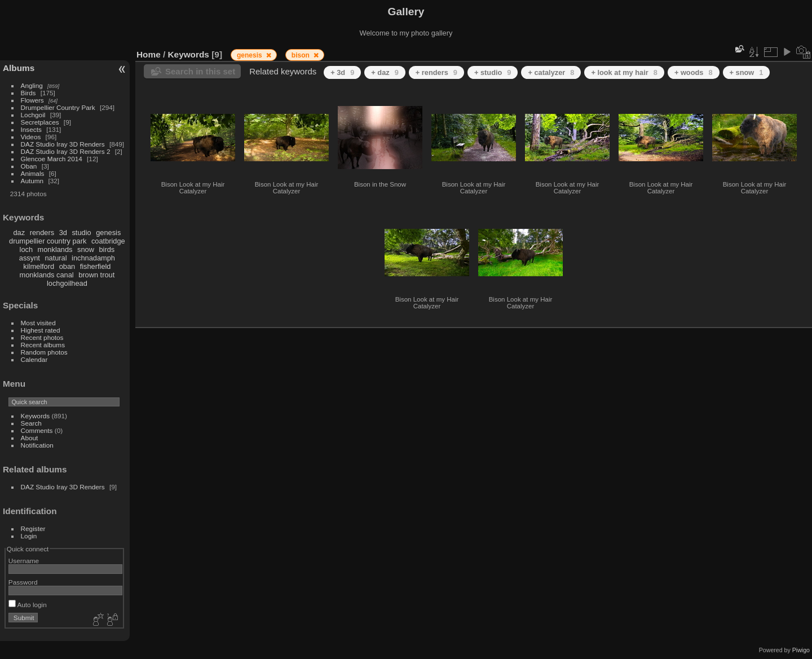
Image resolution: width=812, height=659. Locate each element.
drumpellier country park (48, 241)
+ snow (747, 72)
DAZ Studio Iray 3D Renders (63, 144)
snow (86, 249)
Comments (37, 430)
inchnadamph (93, 258)
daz (19, 233)
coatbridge (108, 241)
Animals (33, 173)
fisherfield (96, 266)
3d (63, 233)
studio (81, 233)
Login (29, 536)
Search (31, 423)
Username (24, 561)
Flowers (32, 100)
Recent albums (43, 345)
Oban (29, 166)
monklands (55, 249)
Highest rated (41, 330)
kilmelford (39, 266)
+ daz (385, 72)
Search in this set (200, 71)
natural (56, 258)
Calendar (34, 359)
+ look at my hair (624, 72)
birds (107, 249)
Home (149, 54)
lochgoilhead (67, 283)
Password (23, 582)
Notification (37, 445)
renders (42, 233)
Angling (32, 85)
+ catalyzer (551, 72)
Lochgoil (33, 115)
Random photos (44, 352)
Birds (28, 93)
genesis (108, 233)
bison (301, 55)
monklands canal (47, 275)
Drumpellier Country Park (58, 107)
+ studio (493, 72)
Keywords (36, 416)
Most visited (38, 323)
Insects (31, 129)
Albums (19, 68)
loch (26, 249)
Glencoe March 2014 (52, 159)
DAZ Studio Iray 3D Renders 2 (66, 151)
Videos (31, 137)
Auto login (28, 605)
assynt (30, 258)
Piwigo (801, 650)
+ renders (436, 72)
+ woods (694, 72)
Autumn (32, 181)
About (30, 438)
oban (67, 266)
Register (33, 528)
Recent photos (42, 337)
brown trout (96, 275)
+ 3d (342, 72)
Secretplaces (40, 122)
